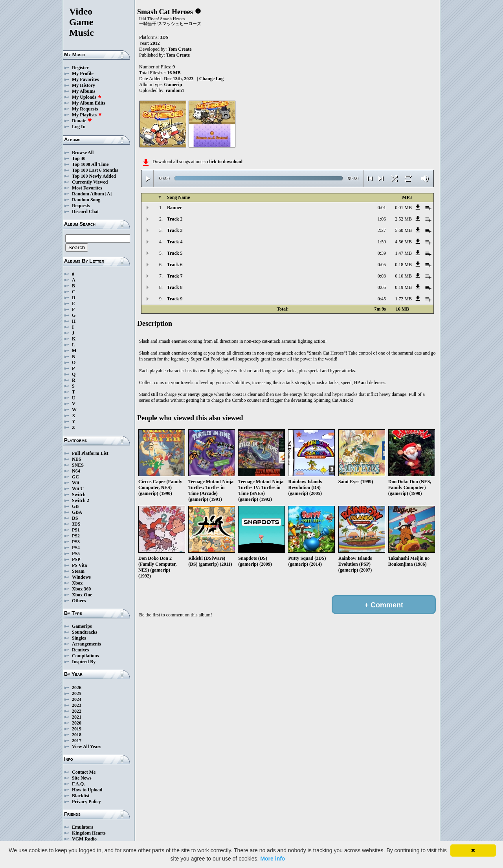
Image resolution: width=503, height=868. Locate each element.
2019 (77, 729)
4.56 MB (403, 242)
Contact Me (84, 772)
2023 (77, 705)
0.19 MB (403, 287)
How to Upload (87, 790)
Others (79, 601)
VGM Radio (84, 839)
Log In (79, 127)
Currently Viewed (90, 182)
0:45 (382, 299)
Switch (79, 495)
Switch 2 (81, 500)
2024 (77, 699)
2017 (77, 741)
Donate (82, 121)
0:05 (382, 265)
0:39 (382, 253)
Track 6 (175, 265)
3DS (76, 524)
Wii (75, 483)
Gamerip (173, 85)
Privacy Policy (86, 802)
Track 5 (175, 253)
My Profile (83, 74)
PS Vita (79, 565)
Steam (78, 571)
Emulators (83, 827)
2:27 (382, 230)
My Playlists (87, 115)
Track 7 (175, 276)
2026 (77, 688)
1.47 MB (403, 253)
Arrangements (86, 644)
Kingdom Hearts (89, 833)
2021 (77, 717)
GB (75, 506)
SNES (78, 465)
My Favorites (85, 79)
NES (76, 459)
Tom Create (180, 49)
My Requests (85, 109)
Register (80, 68)
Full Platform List (90, 453)
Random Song (86, 200)
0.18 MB (403, 265)
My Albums (84, 91)
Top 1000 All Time (90, 164)
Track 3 (175, 230)
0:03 (382, 276)
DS (75, 518)
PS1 (76, 530)
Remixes (80, 650)
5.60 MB (403, 230)
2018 (77, 735)
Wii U (78, 489)
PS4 (76, 548)
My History (84, 85)
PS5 (76, 554)
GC (75, 477)
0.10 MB (403, 276)
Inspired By (84, 662)
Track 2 (175, 219)
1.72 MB (403, 299)
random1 (175, 90)
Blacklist (81, 796)
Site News (82, 778)
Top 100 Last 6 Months (95, 170)
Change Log (211, 79)
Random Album (88, 194)
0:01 (382, 208)
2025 (77, 693)
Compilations (85, 656)
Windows (81, 577)
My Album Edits (89, 103)
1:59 (382, 242)
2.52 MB (403, 219)
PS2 (76, 536)
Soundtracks (85, 632)
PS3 (76, 542)
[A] (109, 194)
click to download (225, 162)
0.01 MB (403, 208)
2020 (77, 723)
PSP (76, 559)
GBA (77, 512)
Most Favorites (87, 188)
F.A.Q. (78, 784)
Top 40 (79, 158)
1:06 (382, 219)
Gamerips (82, 626)
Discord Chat (85, 211)
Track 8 (175, 287)
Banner (174, 208)
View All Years (86, 747)
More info (273, 859)
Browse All (83, 153)
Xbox (77, 583)
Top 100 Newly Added (94, 176)
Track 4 (175, 242)
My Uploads (87, 97)
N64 (76, 471)
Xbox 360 (81, 589)
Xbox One (82, 595)
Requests (81, 206)
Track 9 (175, 299)
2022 (77, 711)
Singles (79, 638)
